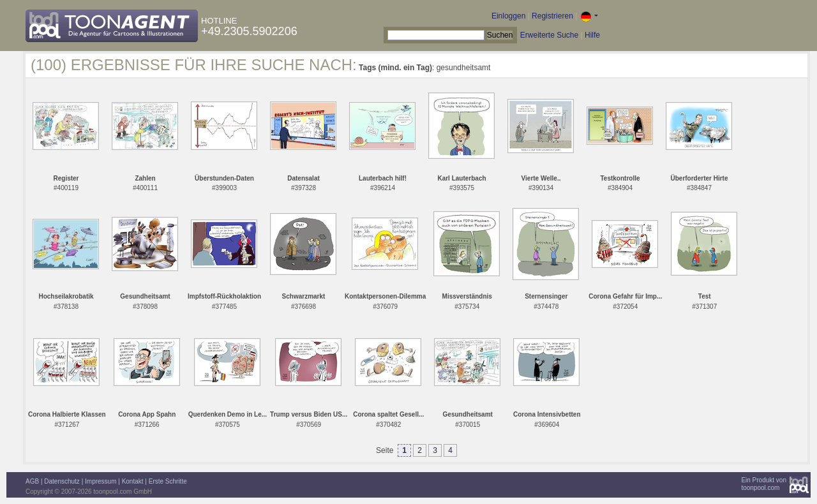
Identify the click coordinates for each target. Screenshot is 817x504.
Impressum (101, 481)
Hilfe (592, 35)
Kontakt (133, 481)
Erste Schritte (168, 481)
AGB (32, 481)
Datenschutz (62, 481)
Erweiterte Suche (549, 35)
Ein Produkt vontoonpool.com (764, 484)
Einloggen (508, 16)
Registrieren (552, 16)
